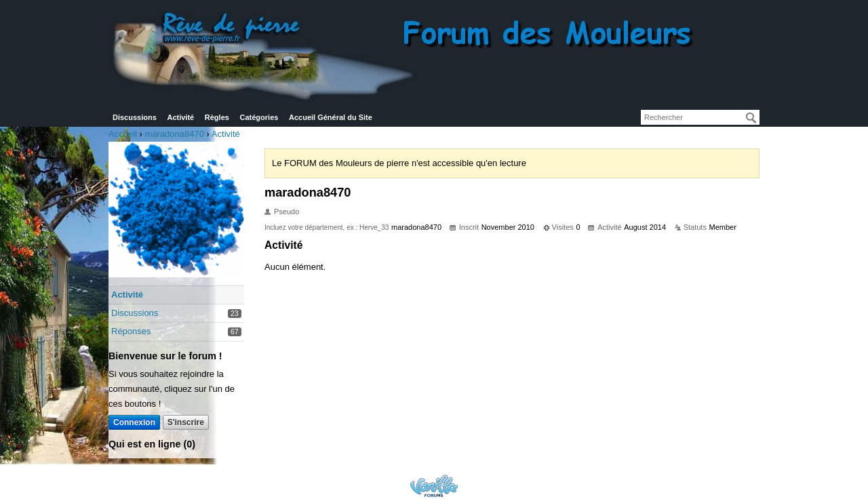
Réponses (131, 331)
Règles (217, 117)
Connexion (134, 422)
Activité (180, 117)
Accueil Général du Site (331, 117)
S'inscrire (186, 422)
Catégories (259, 117)
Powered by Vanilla (434, 486)
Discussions (135, 117)
